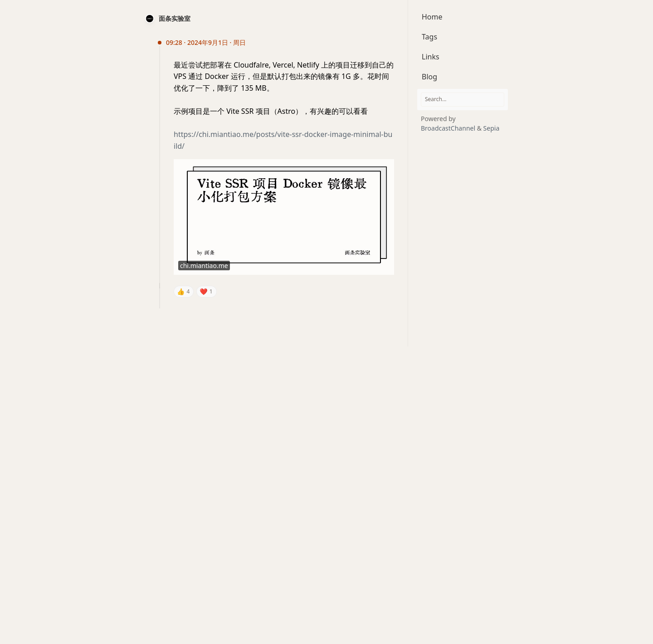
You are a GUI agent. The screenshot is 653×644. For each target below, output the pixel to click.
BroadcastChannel (449, 128)
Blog (429, 77)
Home (432, 17)
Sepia (492, 128)
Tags (429, 37)
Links (431, 57)
